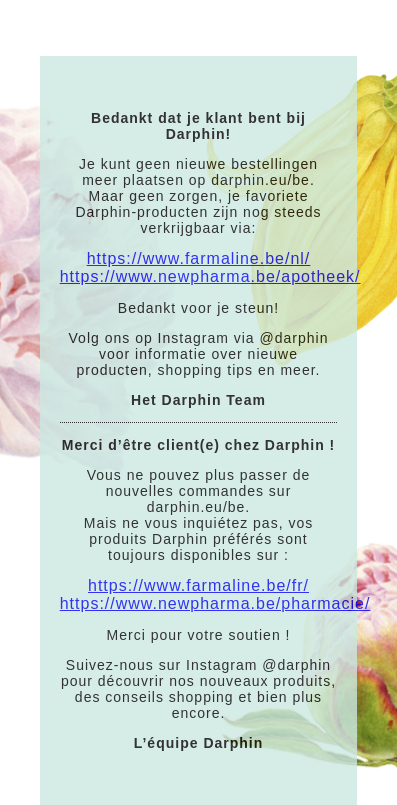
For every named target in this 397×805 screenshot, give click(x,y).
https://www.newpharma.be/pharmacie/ (215, 603)
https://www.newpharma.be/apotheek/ (210, 276)
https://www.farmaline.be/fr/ (198, 585)
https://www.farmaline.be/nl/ (199, 258)
